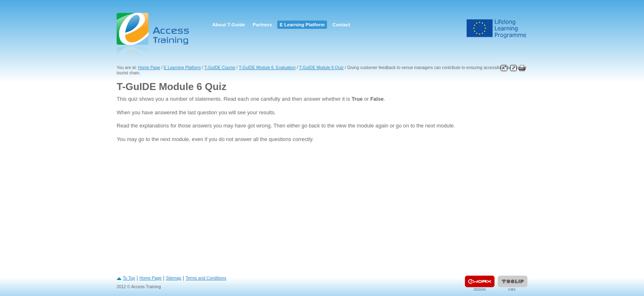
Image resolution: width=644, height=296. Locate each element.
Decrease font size (513, 68)
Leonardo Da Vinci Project (497, 29)
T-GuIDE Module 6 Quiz (321, 68)
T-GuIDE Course (220, 68)
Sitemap (174, 278)
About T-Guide (229, 25)
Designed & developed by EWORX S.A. (480, 283)
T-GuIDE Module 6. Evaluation (267, 68)
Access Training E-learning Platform (154, 34)
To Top (129, 278)
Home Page (149, 68)
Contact (341, 25)
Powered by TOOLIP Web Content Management (513, 283)
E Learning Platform (302, 25)
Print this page (522, 68)
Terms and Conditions (206, 278)
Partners (262, 25)
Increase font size (504, 68)
